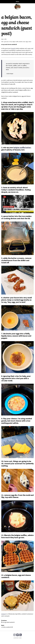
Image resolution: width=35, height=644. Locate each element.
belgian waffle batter (22, 147)
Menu (17, 2)
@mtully (13, 48)
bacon (24, 42)
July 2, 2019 (4, 39)
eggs (27, 42)
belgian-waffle (15, 42)
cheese (30, 42)
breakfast (21, 42)
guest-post (6, 42)
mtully (11, 42)
